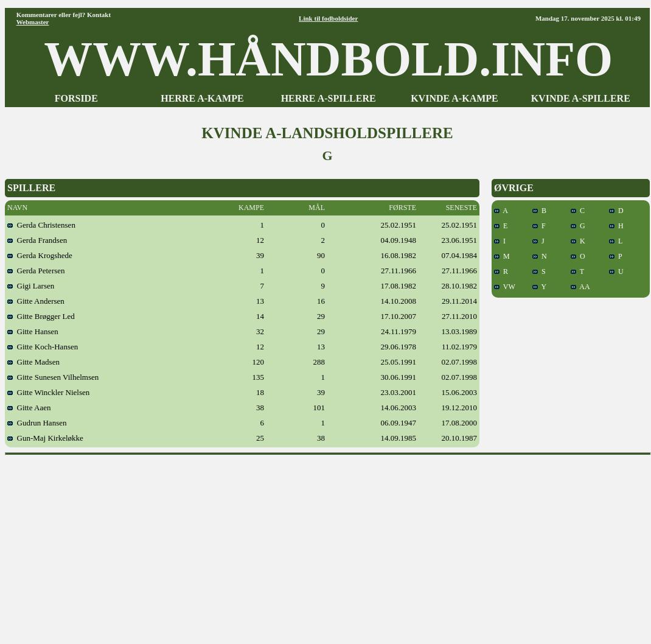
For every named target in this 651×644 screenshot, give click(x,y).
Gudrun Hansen (37, 423)
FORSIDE (76, 98)
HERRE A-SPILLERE (329, 98)
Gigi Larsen (31, 286)
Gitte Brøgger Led (41, 316)
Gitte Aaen (29, 408)
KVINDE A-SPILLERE (581, 98)
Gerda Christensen (41, 225)
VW (505, 287)
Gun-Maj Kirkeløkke (45, 438)
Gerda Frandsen (37, 240)
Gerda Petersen (36, 271)
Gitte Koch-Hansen (43, 347)
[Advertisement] (328, 545)
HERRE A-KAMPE (202, 98)
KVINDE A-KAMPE (454, 98)
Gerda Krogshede (40, 255)
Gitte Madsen (33, 362)
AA (580, 287)
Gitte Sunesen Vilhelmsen (53, 377)
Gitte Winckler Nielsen (48, 392)
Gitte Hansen (33, 331)
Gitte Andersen (36, 301)
